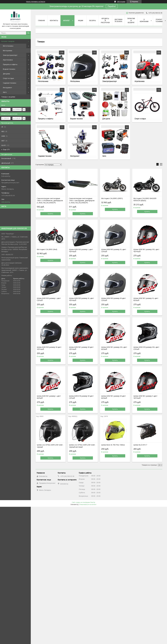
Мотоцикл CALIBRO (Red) (47, 249)
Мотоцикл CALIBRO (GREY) (112, 198)
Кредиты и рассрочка (105, 21)
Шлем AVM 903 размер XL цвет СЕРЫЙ (114, 250)
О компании (144, 20)
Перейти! (112, 6)
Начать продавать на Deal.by (36, 2)
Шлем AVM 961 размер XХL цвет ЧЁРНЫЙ (146, 250)
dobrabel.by (6, 202)
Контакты (54, 21)
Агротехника (8, 60)
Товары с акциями (8, 97)
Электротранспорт (10, 55)
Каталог (66, 21)
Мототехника (8, 46)
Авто (5, 92)
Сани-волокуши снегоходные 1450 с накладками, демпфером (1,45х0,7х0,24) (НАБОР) (82, 201)
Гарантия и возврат (131, 21)
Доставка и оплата (118, 20)
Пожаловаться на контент (88, 505)
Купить (51, 214)
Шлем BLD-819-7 (140, 445)
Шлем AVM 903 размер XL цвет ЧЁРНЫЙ (81, 299)
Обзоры (92, 21)
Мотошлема (8, 51)
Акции (81, 21)
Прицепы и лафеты (10, 64)
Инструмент (8, 88)
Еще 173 (6, 149)
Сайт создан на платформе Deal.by (83, 502)
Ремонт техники (159, 20)
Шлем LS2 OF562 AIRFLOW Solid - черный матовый (82, 446)
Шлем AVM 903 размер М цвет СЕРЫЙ (114, 299)
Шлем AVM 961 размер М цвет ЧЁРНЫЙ (81, 348)
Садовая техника (10, 83)
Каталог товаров (8, 41)
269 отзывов (121, 2)
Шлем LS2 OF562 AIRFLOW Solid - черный (50, 446)
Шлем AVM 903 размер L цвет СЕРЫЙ (49, 299)
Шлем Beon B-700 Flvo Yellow (113, 445)
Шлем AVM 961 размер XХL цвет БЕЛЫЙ (114, 348)
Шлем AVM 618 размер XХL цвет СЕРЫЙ (146, 348)
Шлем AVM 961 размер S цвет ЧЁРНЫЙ (145, 397)
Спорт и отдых (8, 78)
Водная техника (9, 69)
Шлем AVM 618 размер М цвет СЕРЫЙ (81, 397)
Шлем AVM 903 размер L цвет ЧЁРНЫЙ (81, 250)
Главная (41, 21)
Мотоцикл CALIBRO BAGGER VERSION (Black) (145, 199)
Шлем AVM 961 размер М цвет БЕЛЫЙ (114, 397)
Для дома (6, 74)
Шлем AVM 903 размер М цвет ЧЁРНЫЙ (49, 348)
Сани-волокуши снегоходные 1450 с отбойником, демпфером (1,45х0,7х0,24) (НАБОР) (50, 201)
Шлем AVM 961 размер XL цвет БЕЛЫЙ (146, 299)
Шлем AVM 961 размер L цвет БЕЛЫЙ (49, 397)
